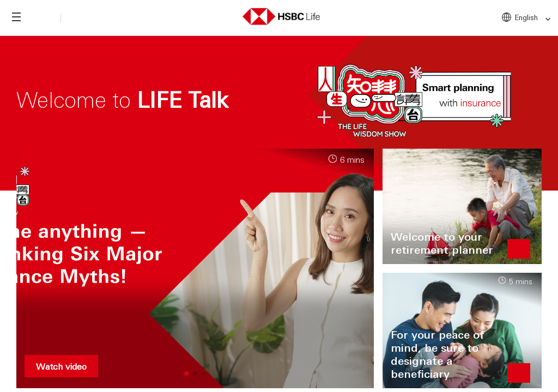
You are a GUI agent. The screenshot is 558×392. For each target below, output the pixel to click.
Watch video (61, 366)
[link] (545, 19)
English (533, 18)
